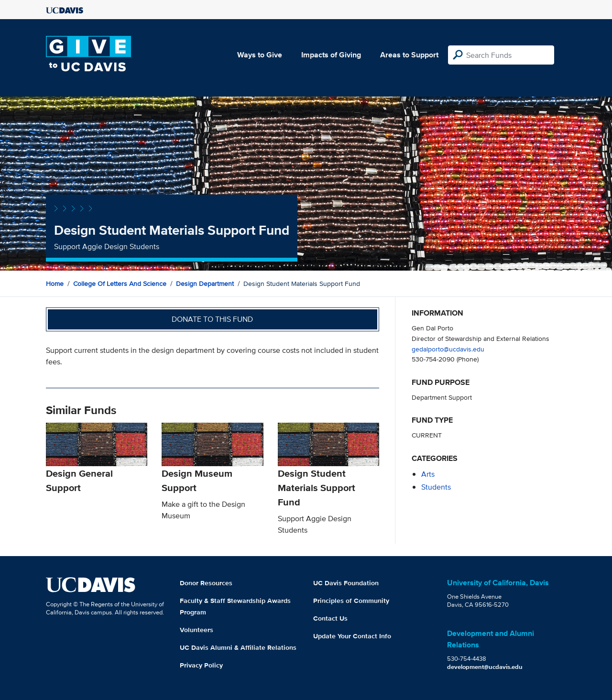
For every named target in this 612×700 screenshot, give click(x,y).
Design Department (205, 284)
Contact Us (330, 618)
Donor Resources (206, 583)
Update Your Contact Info (352, 636)
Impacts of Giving (331, 55)
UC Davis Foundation (346, 583)
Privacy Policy (201, 665)
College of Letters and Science (120, 284)
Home (55, 284)
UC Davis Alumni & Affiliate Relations (238, 647)
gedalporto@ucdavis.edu (448, 349)
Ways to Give (260, 55)
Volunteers (197, 630)
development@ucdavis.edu (485, 667)
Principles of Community (351, 601)
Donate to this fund (212, 319)
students (436, 487)
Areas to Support (409, 55)
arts (428, 474)
